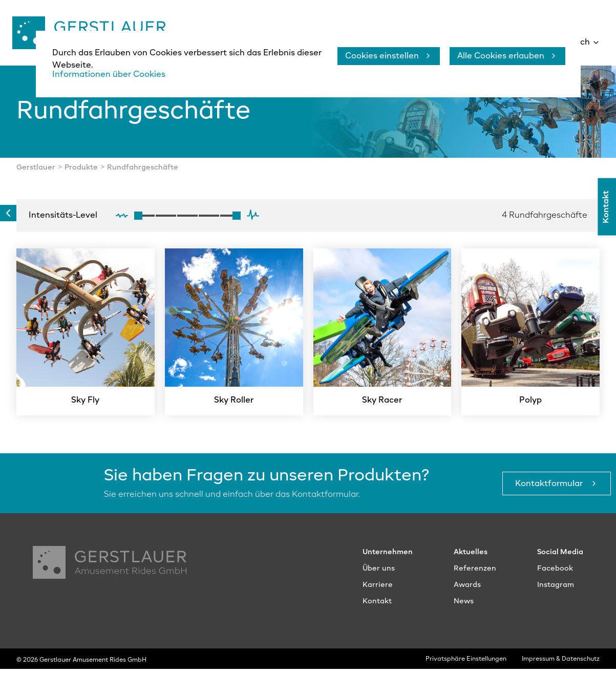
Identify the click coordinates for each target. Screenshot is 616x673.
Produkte (81, 172)
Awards (467, 589)
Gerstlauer (36, 172)
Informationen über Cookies (109, 75)
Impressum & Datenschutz (561, 663)
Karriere (378, 589)
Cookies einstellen (382, 56)
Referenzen (475, 573)
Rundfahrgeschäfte (143, 172)
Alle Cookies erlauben (501, 56)
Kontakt (607, 207)
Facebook (555, 573)
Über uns (379, 573)
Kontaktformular (550, 488)
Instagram (556, 589)
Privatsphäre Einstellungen (466, 663)
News (464, 605)
